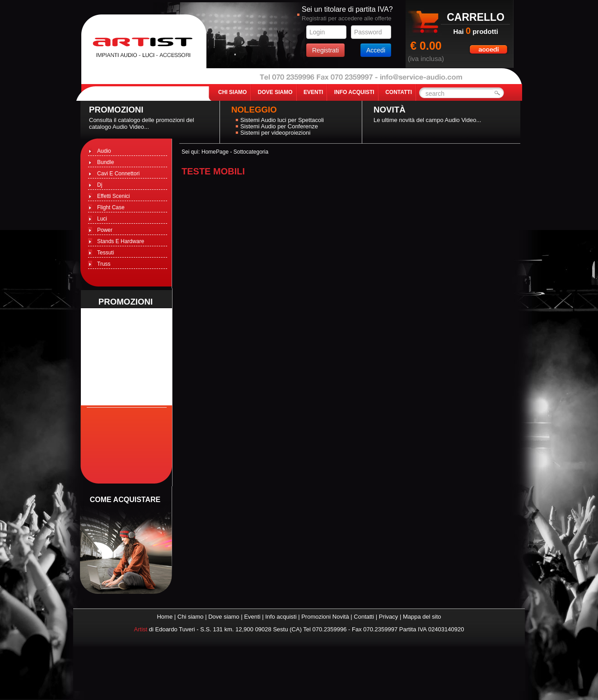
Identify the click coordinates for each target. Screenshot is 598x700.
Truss (104, 264)
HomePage (215, 152)
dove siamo (275, 92)
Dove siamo (224, 617)
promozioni (126, 302)
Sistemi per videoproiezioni (275, 133)
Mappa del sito (422, 617)
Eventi (252, 617)
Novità (390, 110)
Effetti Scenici (113, 196)
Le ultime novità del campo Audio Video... (427, 120)
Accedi (376, 50)
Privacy (389, 617)
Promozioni (116, 110)
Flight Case (111, 207)
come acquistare (125, 500)
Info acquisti (281, 617)
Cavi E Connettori (118, 174)
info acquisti (354, 92)
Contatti (364, 617)
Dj (100, 185)
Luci (102, 219)
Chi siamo (191, 617)
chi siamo (232, 92)
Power (105, 230)
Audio (104, 151)
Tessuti (105, 253)
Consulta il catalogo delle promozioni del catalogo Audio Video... (142, 123)
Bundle (105, 162)
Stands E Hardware (121, 241)
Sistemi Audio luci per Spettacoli (282, 120)
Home (165, 617)
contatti (399, 92)
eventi (313, 92)
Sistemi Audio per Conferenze (279, 126)
